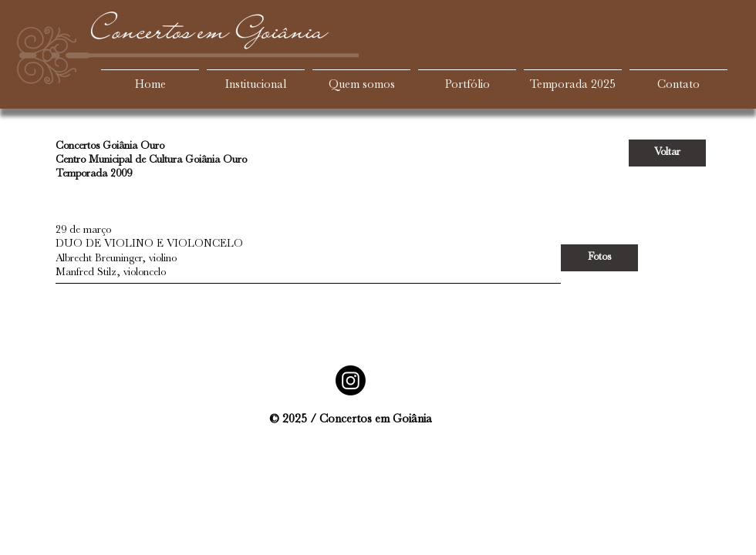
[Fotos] (599, 258)
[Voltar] (667, 153)
